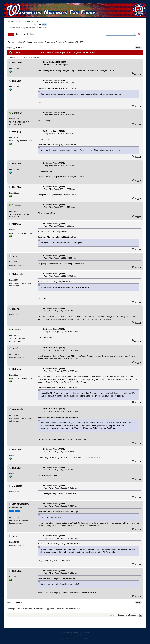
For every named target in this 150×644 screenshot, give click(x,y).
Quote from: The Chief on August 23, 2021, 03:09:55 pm (58, 512)
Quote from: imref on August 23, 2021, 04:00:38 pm (57, 579)
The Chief (17, 62)
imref (15, 256)
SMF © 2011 (73, 632)
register (36, 21)
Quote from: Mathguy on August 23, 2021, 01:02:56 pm (58, 417)
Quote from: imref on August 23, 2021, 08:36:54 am (57, 282)
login (29, 21)
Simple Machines (84, 632)
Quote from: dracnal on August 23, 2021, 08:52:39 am (57, 388)
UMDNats (17, 486)
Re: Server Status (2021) (54, 80)
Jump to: (112, 615)
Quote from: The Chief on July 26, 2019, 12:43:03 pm (57, 89)
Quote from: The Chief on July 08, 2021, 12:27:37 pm (57, 237)
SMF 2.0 (65, 632)
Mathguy (17, 131)
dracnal (16, 309)
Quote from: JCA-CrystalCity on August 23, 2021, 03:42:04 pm (61, 544)
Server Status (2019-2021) (54, 62)
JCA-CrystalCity (21, 504)
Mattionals (18, 274)
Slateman (17, 113)
